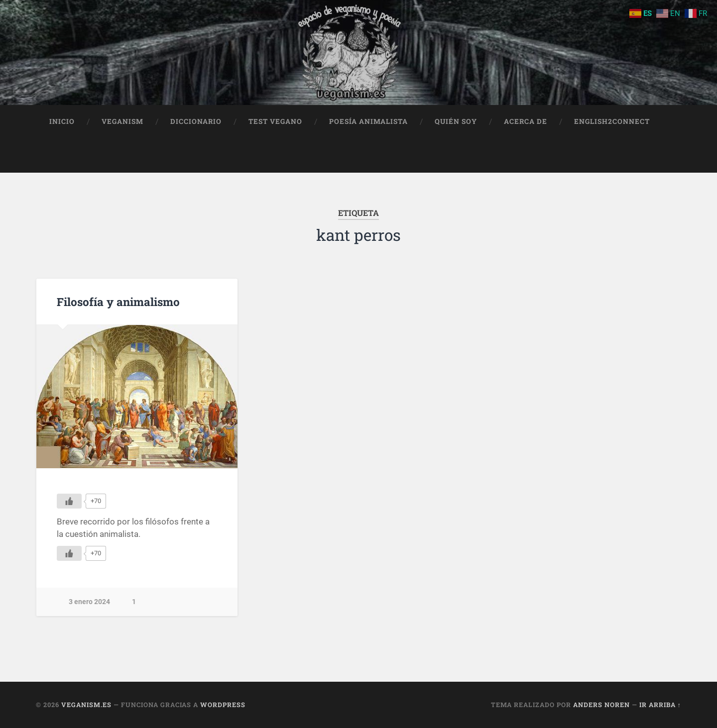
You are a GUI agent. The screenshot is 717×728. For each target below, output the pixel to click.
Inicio (62, 121)
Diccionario (196, 121)
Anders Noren (601, 705)
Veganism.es (86, 705)
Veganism (122, 121)
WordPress (223, 705)
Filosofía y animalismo (118, 302)
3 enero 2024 (89, 602)
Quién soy (456, 121)
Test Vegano (275, 121)
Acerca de (526, 121)
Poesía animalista (368, 121)
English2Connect (612, 121)
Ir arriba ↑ (660, 705)
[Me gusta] (69, 501)
